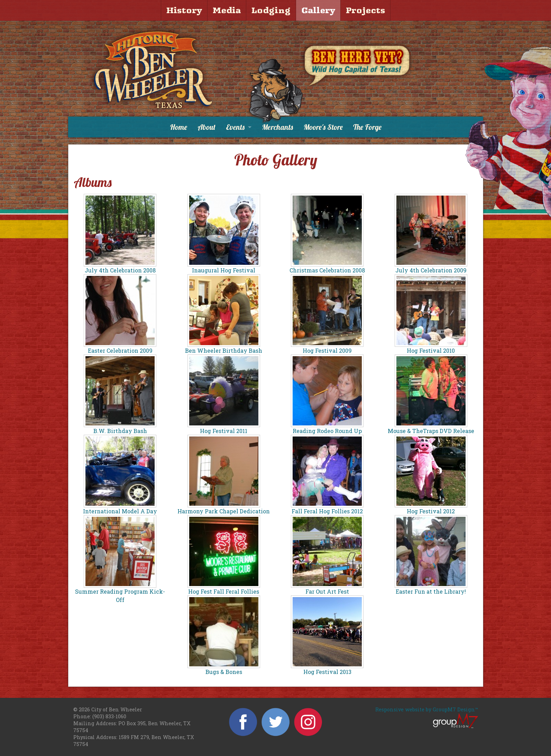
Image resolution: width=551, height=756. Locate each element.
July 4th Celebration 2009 (431, 270)
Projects (365, 10)
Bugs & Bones (224, 672)
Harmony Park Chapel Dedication (224, 511)
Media (227, 10)
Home (178, 127)
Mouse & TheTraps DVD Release (431, 431)
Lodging (271, 10)
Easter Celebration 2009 (120, 350)
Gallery (318, 10)
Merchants (277, 127)
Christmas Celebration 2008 (327, 270)
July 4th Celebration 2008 (120, 270)
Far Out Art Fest (327, 591)
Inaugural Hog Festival (224, 270)
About (206, 127)
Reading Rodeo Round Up (327, 431)
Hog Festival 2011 (224, 431)
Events (235, 127)
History (184, 10)
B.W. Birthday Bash (120, 431)
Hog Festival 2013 (327, 672)
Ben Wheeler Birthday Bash (224, 350)
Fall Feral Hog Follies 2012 (327, 511)
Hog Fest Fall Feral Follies (224, 591)
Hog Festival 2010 (431, 350)
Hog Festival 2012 (431, 511)
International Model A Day (120, 511)
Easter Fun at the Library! (431, 591)
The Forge (367, 127)
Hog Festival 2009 (327, 350)
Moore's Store (323, 127)
